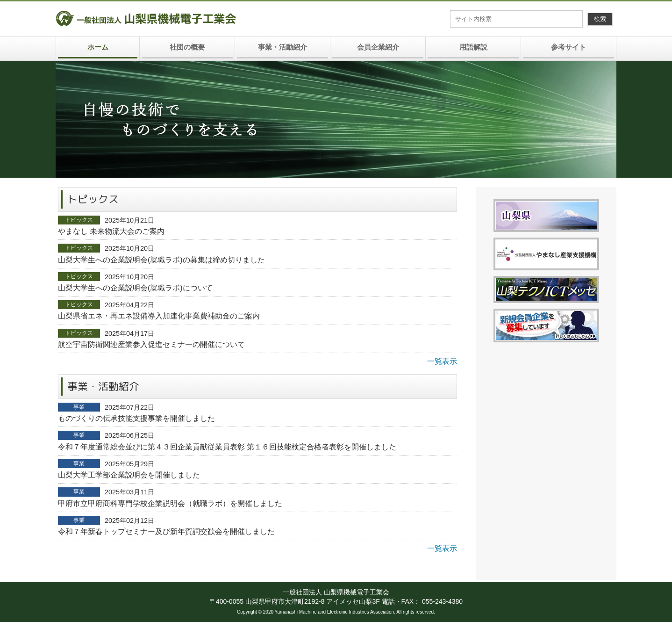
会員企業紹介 (378, 47)
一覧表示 (442, 361)
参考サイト (568, 47)
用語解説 (473, 47)
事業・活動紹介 (282, 47)
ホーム (98, 47)
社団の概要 (187, 47)
